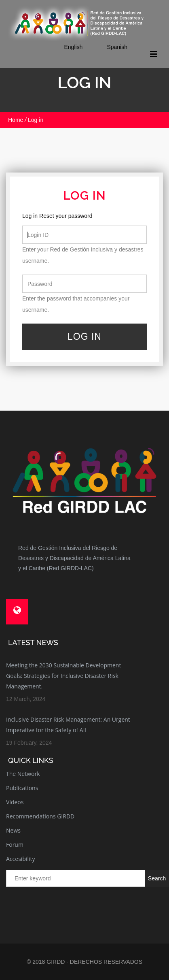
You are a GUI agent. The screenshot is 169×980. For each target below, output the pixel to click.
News (13, 830)
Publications (22, 788)
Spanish (117, 47)
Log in (30, 216)
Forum (15, 845)
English (73, 47)
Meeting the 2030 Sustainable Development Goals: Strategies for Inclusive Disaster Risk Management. (63, 676)
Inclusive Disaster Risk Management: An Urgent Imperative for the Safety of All (68, 725)
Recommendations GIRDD (40, 816)
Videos (15, 802)
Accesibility (21, 859)
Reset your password (66, 216)
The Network (23, 774)
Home (16, 120)
